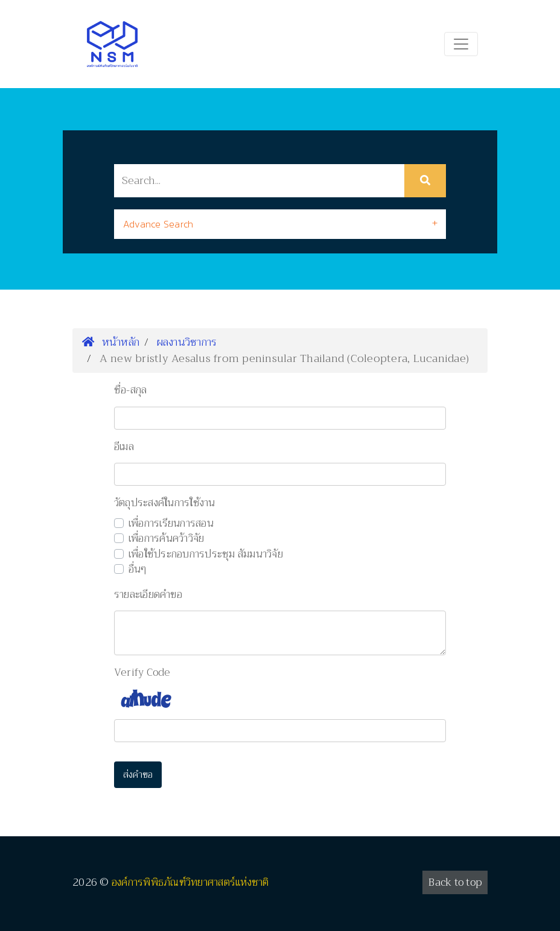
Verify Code (142, 673)
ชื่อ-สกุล (131, 390)
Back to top (455, 882)
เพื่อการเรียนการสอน (171, 524)
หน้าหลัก (111, 342)
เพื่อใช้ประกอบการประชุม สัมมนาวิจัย (206, 554)
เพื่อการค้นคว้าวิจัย (167, 539)
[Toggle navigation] (461, 44)
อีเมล (124, 447)
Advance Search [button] (158, 224)
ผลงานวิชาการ (187, 342)
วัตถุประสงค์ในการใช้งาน (165, 503)
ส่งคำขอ (138, 775)
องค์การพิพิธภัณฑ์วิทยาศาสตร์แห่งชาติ (190, 882)
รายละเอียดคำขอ (148, 595)
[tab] (280, 224)
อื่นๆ (138, 570)
